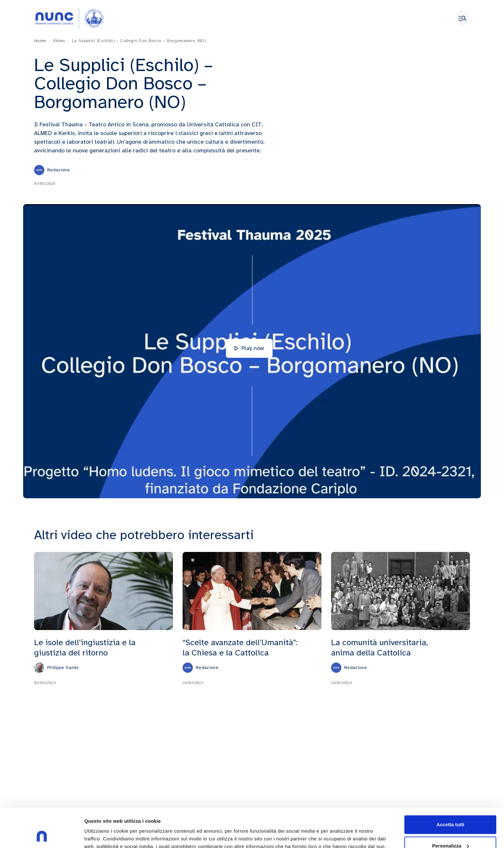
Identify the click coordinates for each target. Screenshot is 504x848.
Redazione (59, 170)
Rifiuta (450, 830)
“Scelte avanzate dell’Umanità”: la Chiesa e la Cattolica (240, 647)
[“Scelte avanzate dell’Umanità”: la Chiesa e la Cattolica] (252, 591)
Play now (249, 348)
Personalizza (450, 809)
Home (42, 41)
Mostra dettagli (102, 835)
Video (61, 41)
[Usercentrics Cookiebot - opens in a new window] (42, 835)
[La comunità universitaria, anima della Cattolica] (401, 591)
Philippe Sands (63, 667)
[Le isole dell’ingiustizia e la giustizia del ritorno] (104, 591)
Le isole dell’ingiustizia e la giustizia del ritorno (85, 647)
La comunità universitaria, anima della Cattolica (379, 647)
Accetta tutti (450, 788)
